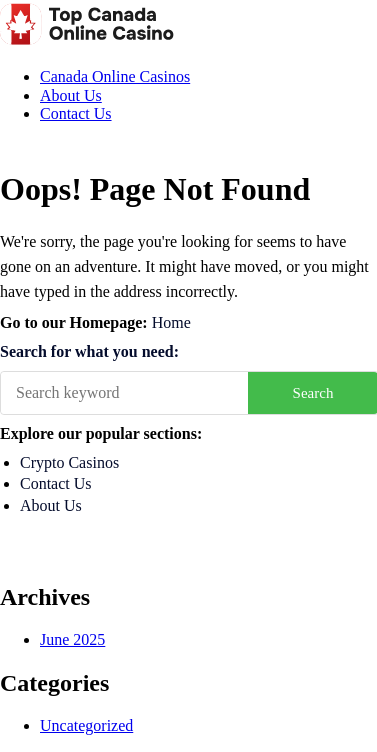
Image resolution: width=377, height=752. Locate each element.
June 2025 (72, 639)
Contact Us (76, 113)
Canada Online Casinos (115, 76)
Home (171, 322)
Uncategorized (86, 725)
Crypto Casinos (69, 462)
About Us (71, 95)
